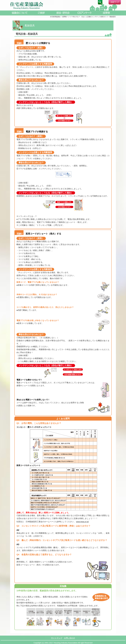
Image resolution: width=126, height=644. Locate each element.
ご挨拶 (41, 13)
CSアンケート (85, 13)
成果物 (106, 13)
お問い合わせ (70, 637)
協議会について (20, 13)
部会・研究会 (63, 13)
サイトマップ (57, 637)
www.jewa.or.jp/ (82, 522)
